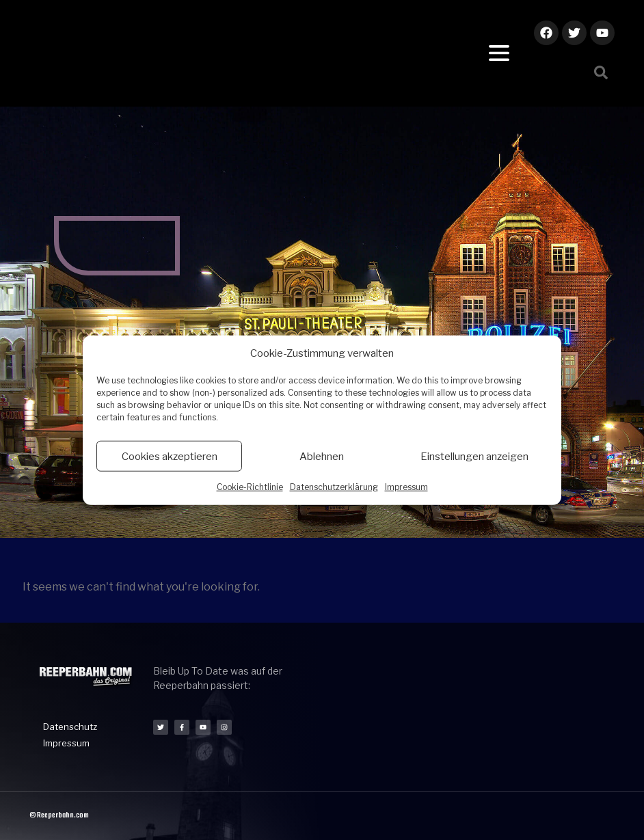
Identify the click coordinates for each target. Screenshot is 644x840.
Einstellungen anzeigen (474, 456)
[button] (601, 72)
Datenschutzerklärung (334, 487)
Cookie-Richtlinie (250, 487)
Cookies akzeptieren (170, 456)
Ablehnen (322, 456)
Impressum (406, 487)
